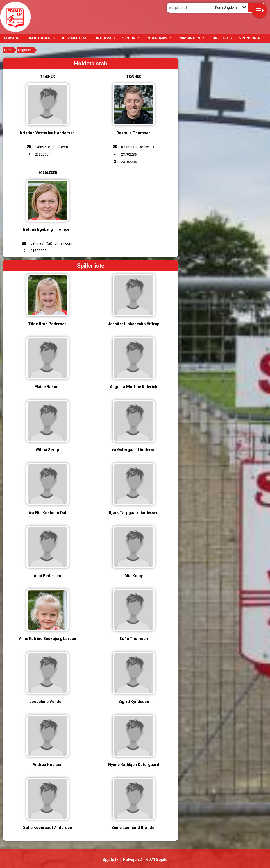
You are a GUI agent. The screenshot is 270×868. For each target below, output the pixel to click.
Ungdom (104, 38)
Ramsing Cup (191, 38)
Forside (12, 38)
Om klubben (40, 38)
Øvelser (222, 38)
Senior (130, 38)
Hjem (8, 50)
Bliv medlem (74, 38)
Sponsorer (251, 38)
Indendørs (158, 38)
